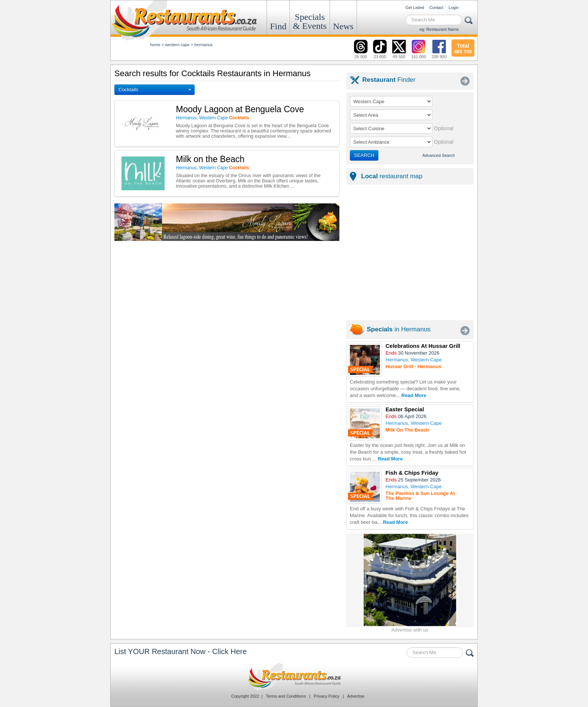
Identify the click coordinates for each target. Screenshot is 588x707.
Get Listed (415, 8)
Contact (436, 8)
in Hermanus (399, 329)
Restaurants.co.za (294, 677)
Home (155, 45)
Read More (414, 395)
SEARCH (364, 155)
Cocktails (128, 90)
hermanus (203, 45)
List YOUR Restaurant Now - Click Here (181, 651)
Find (278, 26)
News (343, 26)
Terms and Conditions (286, 696)
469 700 (463, 48)
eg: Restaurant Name (439, 29)
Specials (310, 21)
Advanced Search (439, 155)
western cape (177, 45)
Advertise (356, 696)
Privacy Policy (327, 696)
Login (454, 8)
